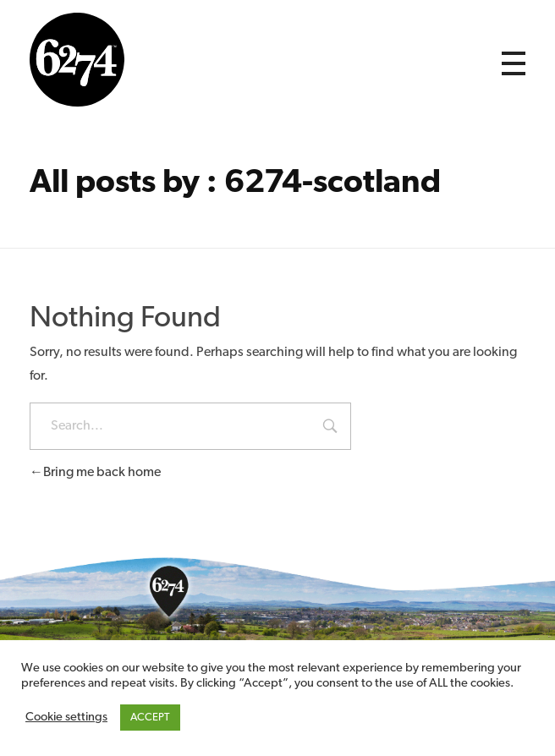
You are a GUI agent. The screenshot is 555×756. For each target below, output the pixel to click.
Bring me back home (95, 473)
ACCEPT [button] (150, 718)
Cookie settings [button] (66, 718)
